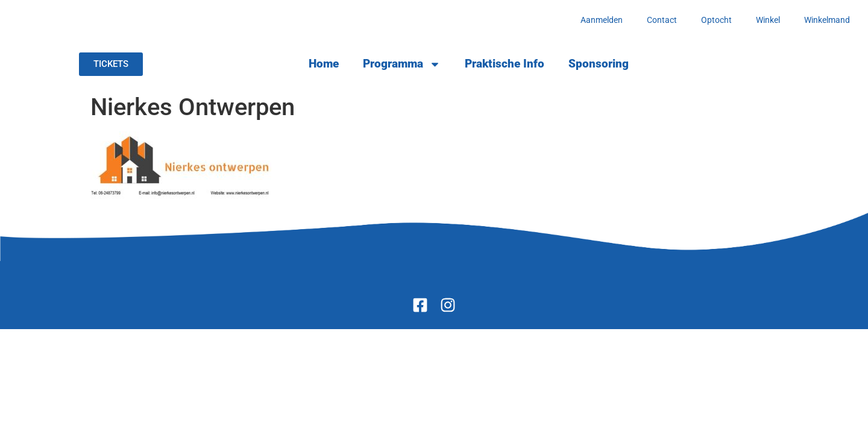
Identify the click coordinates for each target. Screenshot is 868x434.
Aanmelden (602, 20)
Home (324, 64)
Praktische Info (505, 64)
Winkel (768, 20)
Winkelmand (827, 20)
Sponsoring (599, 64)
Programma (402, 64)
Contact (662, 20)
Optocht (716, 20)
